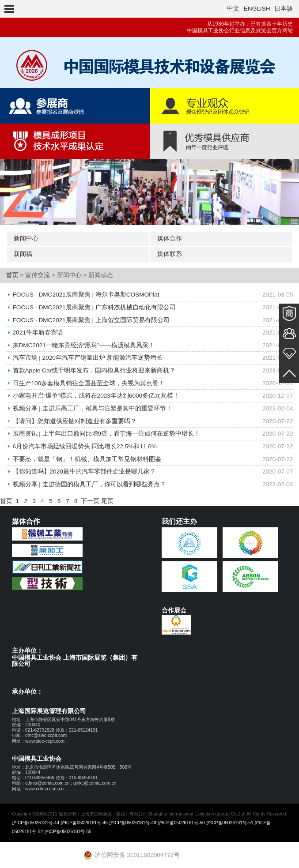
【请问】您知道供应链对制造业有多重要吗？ (75, 419)
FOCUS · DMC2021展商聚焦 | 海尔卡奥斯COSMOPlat (86, 295)
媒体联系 (170, 254)
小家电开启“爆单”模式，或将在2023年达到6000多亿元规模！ (96, 394)
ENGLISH (257, 9)
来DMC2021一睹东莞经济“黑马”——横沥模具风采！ (84, 344)
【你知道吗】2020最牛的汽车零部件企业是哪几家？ (84, 469)
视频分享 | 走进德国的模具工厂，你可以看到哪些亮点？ (89, 481)
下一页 (90, 498)
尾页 (107, 498)
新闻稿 (23, 254)
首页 (12, 275)
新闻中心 (26, 239)
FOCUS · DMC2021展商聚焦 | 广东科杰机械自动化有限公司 (94, 307)
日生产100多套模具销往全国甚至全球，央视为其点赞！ (89, 382)
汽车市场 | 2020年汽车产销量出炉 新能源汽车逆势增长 (88, 357)
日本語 (284, 9)
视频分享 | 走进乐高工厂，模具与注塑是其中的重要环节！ (93, 407)
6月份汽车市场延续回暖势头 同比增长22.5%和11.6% (85, 444)
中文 (233, 9)
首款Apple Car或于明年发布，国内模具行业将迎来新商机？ (94, 369)
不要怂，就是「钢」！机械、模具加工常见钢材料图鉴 (87, 457)
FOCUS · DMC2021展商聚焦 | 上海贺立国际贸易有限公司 (91, 320)
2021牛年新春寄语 (38, 332)
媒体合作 (170, 239)
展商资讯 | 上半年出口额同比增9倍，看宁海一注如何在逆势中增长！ (107, 431)
